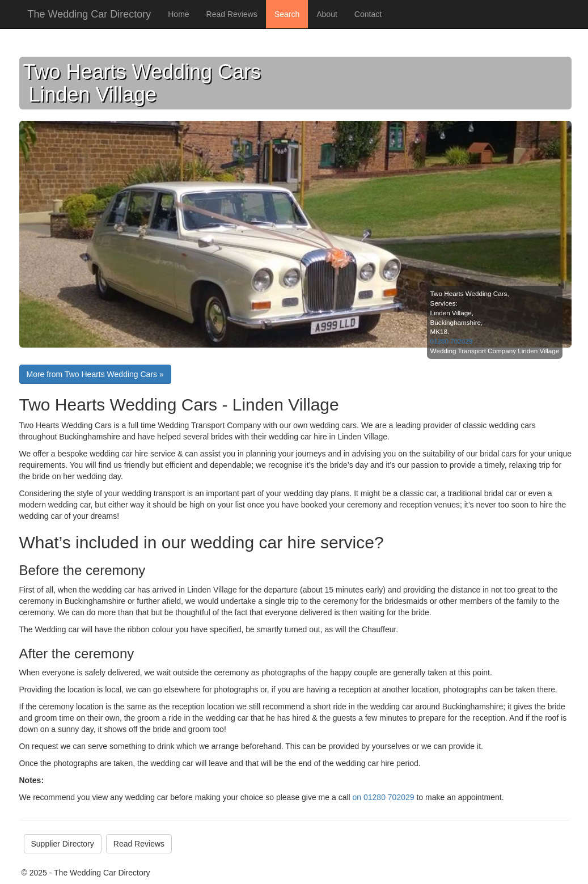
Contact (368, 14)
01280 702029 (452, 341)
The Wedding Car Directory (90, 14)
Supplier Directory (63, 844)
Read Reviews (232, 14)
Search (287, 14)
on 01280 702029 (384, 797)
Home (178, 14)
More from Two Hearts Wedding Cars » (95, 374)
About (327, 14)
